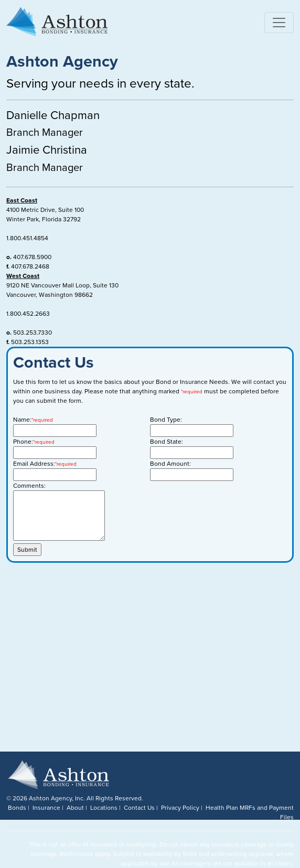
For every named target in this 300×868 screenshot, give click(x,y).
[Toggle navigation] (279, 23)
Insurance (46, 808)
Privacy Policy (180, 808)
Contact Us (139, 808)
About (75, 808)
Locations (104, 808)
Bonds (17, 808)
